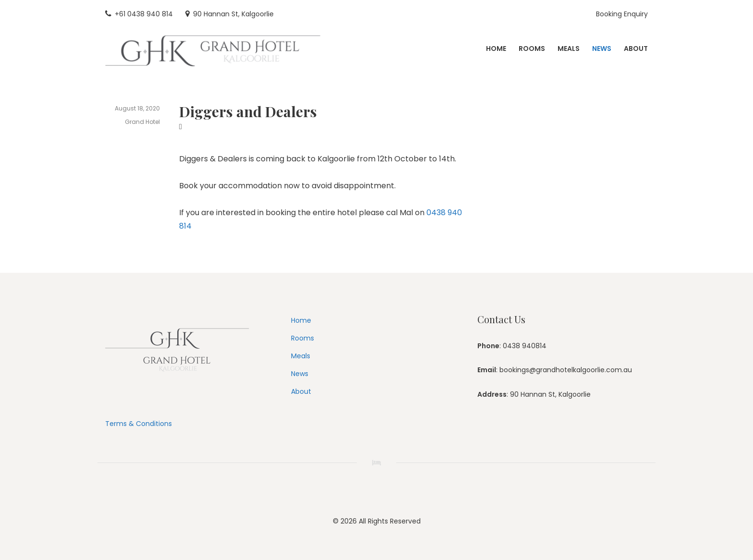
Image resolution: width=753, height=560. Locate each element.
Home (301, 320)
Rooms (303, 338)
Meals (301, 356)
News (300, 374)
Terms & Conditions (139, 424)
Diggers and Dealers (248, 111)
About (301, 391)
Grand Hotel (142, 122)
